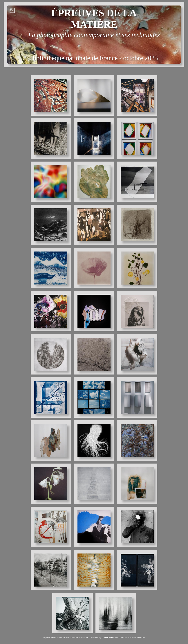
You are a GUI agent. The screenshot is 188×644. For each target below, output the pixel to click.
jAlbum (105, 637)
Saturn (111, 637)
